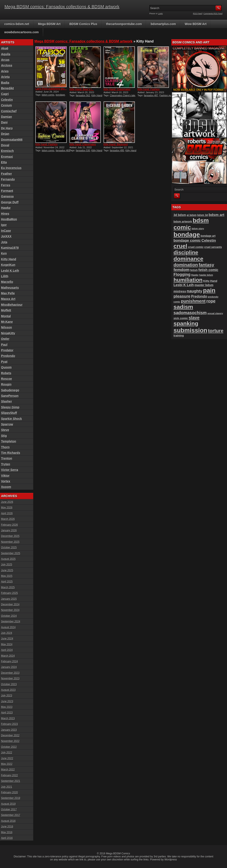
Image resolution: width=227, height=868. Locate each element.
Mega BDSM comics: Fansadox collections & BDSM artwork (62, 7)
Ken (4, 253)
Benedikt (7, 88)
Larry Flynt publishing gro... (51, 89)
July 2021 (7, 787)
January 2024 (9, 667)
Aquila (6, 54)
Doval (5, 145)
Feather (7, 174)
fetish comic (208, 270)
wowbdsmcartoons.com (21, 32)
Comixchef (9, 111)
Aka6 (5, 48)
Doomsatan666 (12, 140)
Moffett (6, 310)
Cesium (7, 105)
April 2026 (7, 513)
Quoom (6, 367)
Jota (4, 242)
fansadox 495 (117, 150)
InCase (6, 231)
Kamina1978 (10, 248)
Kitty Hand (97, 95)
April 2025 (7, 582)
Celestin (7, 100)
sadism (183, 307)
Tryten (6, 464)
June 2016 (7, 827)
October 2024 (9, 616)
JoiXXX (6, 236)
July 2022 (7, 753)
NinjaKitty (8, 333)
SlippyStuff (9, 413)
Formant (7, 191)
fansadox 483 (63, 150)
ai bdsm (192, 215)
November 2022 (10, 741)
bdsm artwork (183, 222)
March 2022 (8, 770)
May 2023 (7, 707)
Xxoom (6, 487)
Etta (4, 162)
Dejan (5, 134)
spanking (186, 324)
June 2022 (7, 758)
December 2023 (10, 673)
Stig (4, 436)
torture (216, 331)
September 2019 (11, 798)
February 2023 (9, 724)
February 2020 (9, 792)
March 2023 (8, 718)
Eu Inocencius (11, 168)
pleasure (182, 296)
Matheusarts (10, 288)
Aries (5, 71)
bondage (60, 95)
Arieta (5, 77)
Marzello (7, 282)
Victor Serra (10, 470)
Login (161, 14)
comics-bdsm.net (17, 24)
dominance (188, 259)
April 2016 (7, 838)
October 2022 (9, 747)
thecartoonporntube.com (124, 24)
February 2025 (9, 593)
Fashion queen (167, 95)
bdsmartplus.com (163, 24)
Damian (7, 117)
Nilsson (7, 327)
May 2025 (7, 576)
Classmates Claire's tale (123, 95)
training (179, 335)
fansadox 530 (83, 150)
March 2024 (8, 656)
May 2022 (7, 764)
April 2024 (7, 650)
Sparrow (7, 424)
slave (194, 318)
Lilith (5, 276)
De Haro (7, 128)
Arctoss (7, 65)
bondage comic (187, 240)
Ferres (6, 185)
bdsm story (198, 229)
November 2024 (10, 610)
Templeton (9, 441)
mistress (180, 291)
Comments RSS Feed (213, 14)
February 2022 (9, 775)
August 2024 (8, 627)
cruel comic (196, 247)
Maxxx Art (8, 299)
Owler (5, 339)
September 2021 (11, 781)
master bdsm (204, 285)
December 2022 (10, 735)
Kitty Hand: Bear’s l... (82, 89)
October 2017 (9, 810)
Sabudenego (10, 390)
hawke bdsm (206, 275)
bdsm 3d (203, 215)
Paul (4, 345)
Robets (6, 373)
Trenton (7, 458)
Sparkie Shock (12, 419)
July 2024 (7, 633)
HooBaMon (9, 219)
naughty (194, 291)
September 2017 (11, 815)
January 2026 (9, 530)
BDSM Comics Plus (83, 24)
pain (209, 290)
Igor (4, 225)
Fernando (8, 179)
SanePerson (10, 396)
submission (190, 330)
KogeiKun (8, 265)
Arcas (5, 60)
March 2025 (8, 587)
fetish (194, 270)
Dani (4, 122)
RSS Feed (198, 14)
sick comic (181, 318)
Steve (5, 430)
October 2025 (9, 548)
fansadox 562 (83, 95)
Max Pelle (8, 293)
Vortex (6, 481)
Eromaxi (7, 157)
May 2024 (7, 644)
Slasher (7, 401)
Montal (6, 316)
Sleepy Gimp (10, 407)
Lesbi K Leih (10, 271)
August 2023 (8, 690)
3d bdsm (180, 215)
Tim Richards (11, 453)
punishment (193, 301)
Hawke (6, 208)
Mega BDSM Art (49, 24)
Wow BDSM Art (196, 24)
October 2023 (9, 684)
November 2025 (10, 542)
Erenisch (7, 151)
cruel (180, 246)
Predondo (8, 356)
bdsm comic (48, 95)
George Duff (10, 202)
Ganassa (7, 196)
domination (186, 265)
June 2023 (7, 701)
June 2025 (7, 570)
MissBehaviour (12, 305)
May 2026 (7, 508)
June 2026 (7, 502)
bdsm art (217, 215)
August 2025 (8, 559)
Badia (5, 83)
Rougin (6, 384)
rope (211, 301)
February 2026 (9, 525)
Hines (5, 214)
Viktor (5, 476)
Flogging (182, 274)
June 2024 (7, 639)
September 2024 (11, 622)
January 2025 (9, 599)
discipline (186, 252)
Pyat (4, 362)
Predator (7, 350)
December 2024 (10, 604)
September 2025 (11, 553)
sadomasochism (190, 313)
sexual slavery (215, 313)
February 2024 (9, 661)
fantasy (207, 265)
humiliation (188, 280)
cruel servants (213, 247)
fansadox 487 (151, 95)
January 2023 (9, 730)
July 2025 (7, 565)
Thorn (5, 447)
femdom (181, 270)
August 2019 (8, 804)
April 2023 (7, 713)
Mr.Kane (7, 322)
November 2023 (10, 679)
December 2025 (10, 536)
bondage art (208, 236)
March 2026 (8, 519)
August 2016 (8, 821)
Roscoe (7, 379)
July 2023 (7, 696)
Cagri (5, 94)
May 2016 (7, 832)
